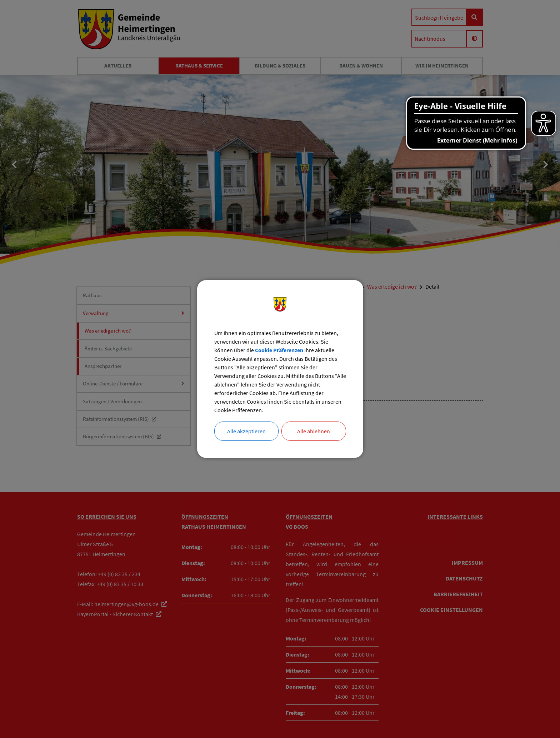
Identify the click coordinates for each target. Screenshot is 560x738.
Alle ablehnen (314, 431)
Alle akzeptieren (246, 431)
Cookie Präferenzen (279, 350)
